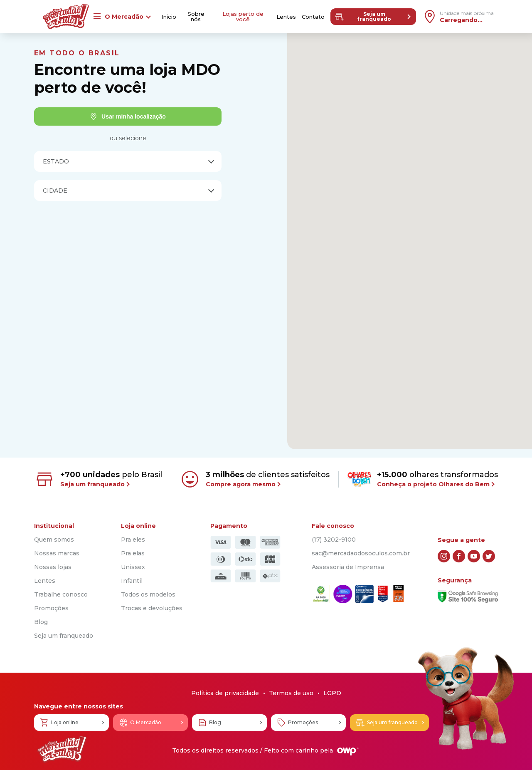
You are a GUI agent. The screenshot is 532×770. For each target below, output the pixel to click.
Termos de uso (291, 693)
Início (169, 17)
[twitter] (489, 556)
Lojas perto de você (243, 17)
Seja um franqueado (363, 16)
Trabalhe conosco (61, 594)
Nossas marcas (57, 553)
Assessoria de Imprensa (348, 567)
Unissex (133, 567)
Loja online (59, 723)
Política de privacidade (225, 693)
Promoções (51, 608)
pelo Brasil (98, 479)
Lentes (286, 17)
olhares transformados (422, 479)
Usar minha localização (128, 116)
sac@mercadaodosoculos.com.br (361, 553)
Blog (41, 622)
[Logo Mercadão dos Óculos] (62, 749)
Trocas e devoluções (152, 608)
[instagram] (444, 556)
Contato (313, 17)
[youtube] (474, 556)
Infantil (132, 581)
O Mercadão (140, 723)
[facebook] (459, 556)
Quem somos (54, 540)
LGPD (332, 693)
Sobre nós (196, 17)
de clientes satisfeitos (255, 479)
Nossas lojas (53, 567)
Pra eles (133, 540)
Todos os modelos (148, 594)
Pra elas (133, 553)
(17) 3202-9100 (334, 540)
